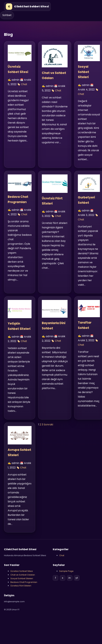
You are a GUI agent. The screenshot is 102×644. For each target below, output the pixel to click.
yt (77, 578)
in (70, 578)
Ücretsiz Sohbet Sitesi (22, 571)
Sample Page (66, 571)
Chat (24, 84)
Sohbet (7, 15)
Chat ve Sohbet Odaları (23, 575)
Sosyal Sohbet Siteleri (83, 72)
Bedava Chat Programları (24, 582)
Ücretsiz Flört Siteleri (21, 586)
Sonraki (48, 425)
